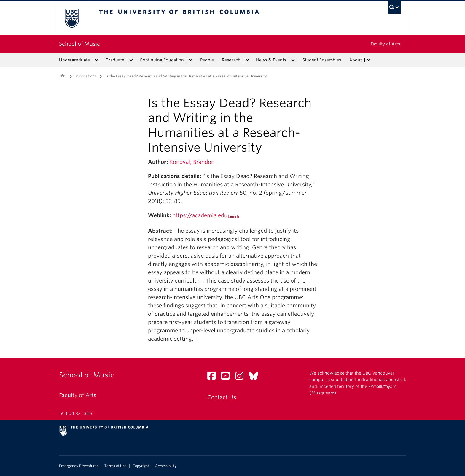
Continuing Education (162, 60)
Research (231, 60)
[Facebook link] (214, 377)
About (355, 60)
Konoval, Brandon (192, 162)
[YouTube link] (228, 377)
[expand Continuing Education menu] (191, 60)
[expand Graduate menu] (131, 60)
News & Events (271, 60)
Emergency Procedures (79, 466)
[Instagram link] (242, 377)
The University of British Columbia (72, 18)
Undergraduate (74, 60)
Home (63, 76)
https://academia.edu (200, 215)
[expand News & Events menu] (293, 60)
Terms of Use (116, 466)
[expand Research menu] (247, 60)
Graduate (115, 60)
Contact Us (222, 397)
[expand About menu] (369, 60)
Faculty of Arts (385, 44)
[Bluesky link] (256, 377)
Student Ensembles (322, 60)
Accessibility (166, 466)
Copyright (141, 466)
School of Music (79, 44)
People (207, 60)
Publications (86, 76)
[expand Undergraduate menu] (97, 60)
